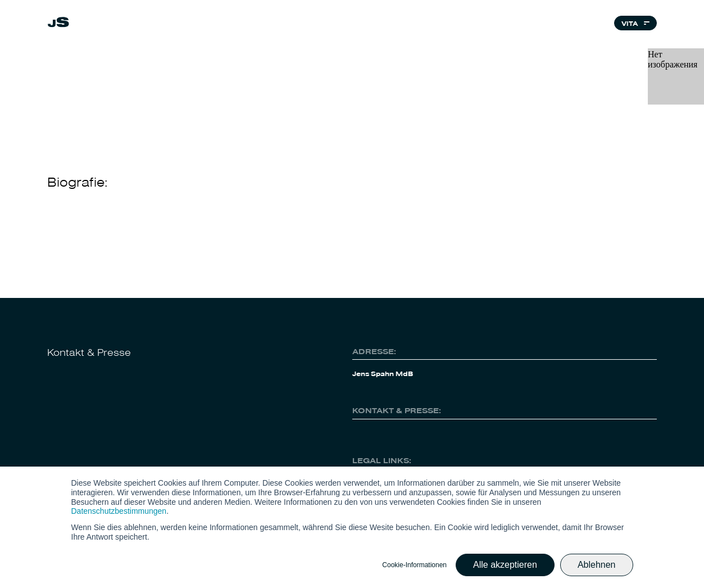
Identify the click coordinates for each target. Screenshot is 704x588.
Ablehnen (597, 565)
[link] (58, 24)
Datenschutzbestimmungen (119, 511)
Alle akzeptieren (505, 565)
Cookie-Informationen (414, 565)
